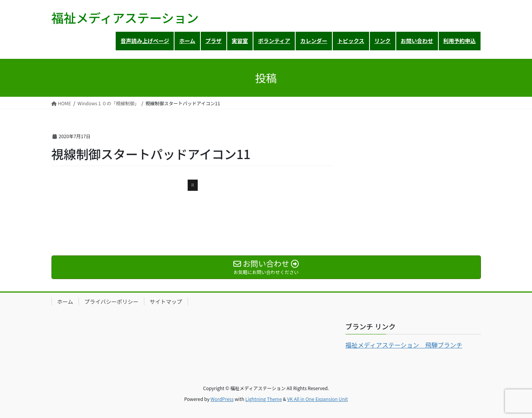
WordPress (222, 399)
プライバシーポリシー (111, 302)
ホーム (65, 302)
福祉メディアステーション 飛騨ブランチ (404, 345)
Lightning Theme (264, 399)
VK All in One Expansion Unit (317, 399)
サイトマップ (166, 302)
